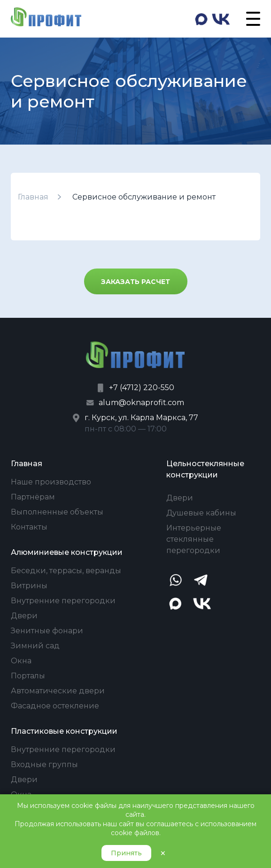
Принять (126, 853)
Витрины (29, 586)
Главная (33, 197)
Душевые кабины (201, 513)
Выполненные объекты (57, 512)
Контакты (29, 527)
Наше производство (51, 482)
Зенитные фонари (47, 631)
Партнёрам (33, 497)
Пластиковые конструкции (64, 731)
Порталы (28, 676)
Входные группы (44, 764)
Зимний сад (35, 646)
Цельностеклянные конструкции (205, 469)
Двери (24, 616)
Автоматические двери (58, 691)
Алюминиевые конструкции (67, 552)
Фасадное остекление (55, 706)
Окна (21, 661)
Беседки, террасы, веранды (66, 571)
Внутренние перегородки (63, 601)
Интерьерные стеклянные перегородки (194, 539)
